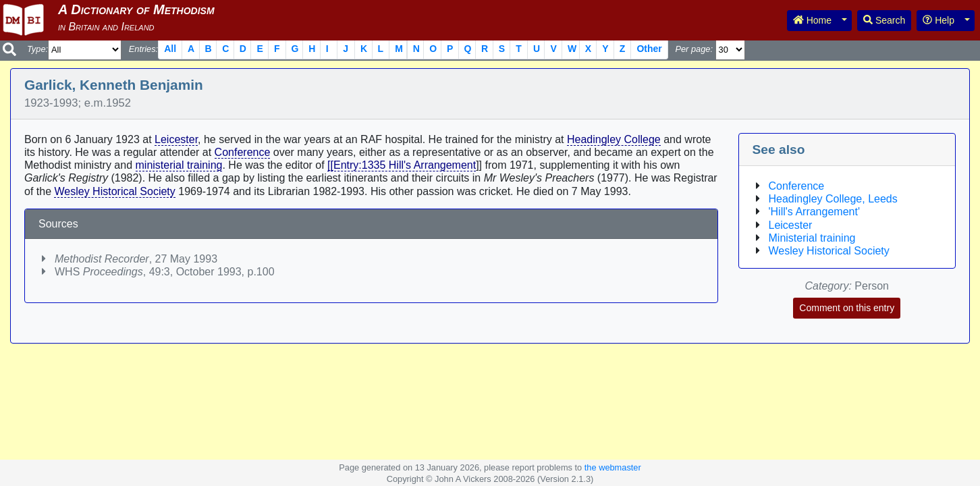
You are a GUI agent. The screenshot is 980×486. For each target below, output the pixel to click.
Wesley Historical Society (114, 191)
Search (884, 20)
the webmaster (613, 467)
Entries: (143, 49)
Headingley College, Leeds (833, 199)
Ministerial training (812, 238)
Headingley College (614, 139)
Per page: (694, 49)
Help (938, 20)
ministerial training (179, 165)
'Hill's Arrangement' (814, 212)
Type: (37, 49)
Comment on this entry (847, 308)
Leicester (176, 139)
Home (812, 20)
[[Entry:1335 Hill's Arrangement (402, 165)
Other (649, 49)
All (170, 49)
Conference (243, 152)
